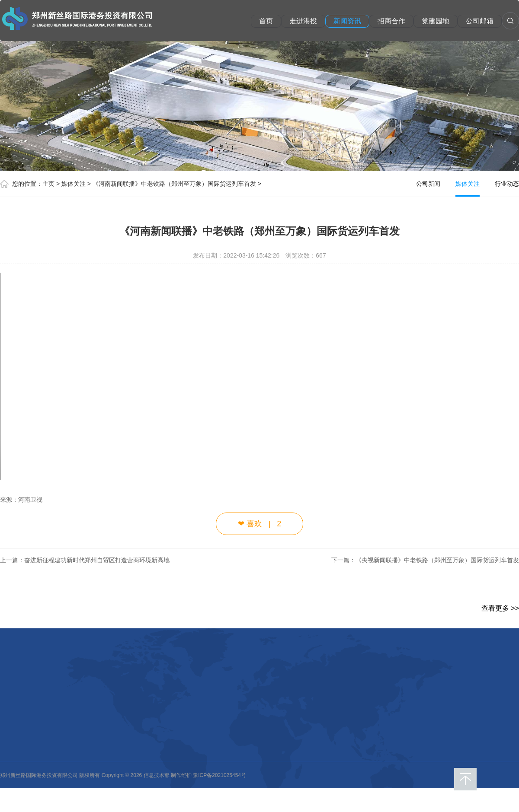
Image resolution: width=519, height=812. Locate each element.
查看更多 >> (500, 608)
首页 (266, 21)
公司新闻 (428, 184)
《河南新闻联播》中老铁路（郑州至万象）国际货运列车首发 (174, 184)
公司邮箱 (480, 21)
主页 (48, 184)
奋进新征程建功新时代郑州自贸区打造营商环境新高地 (97, 560)
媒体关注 (74, 184)
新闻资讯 (347, 21)
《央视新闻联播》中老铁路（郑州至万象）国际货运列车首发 (437, 560)
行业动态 (507, 184)
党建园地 (436, 21)
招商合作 (391, 21)
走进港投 (303, 21)
